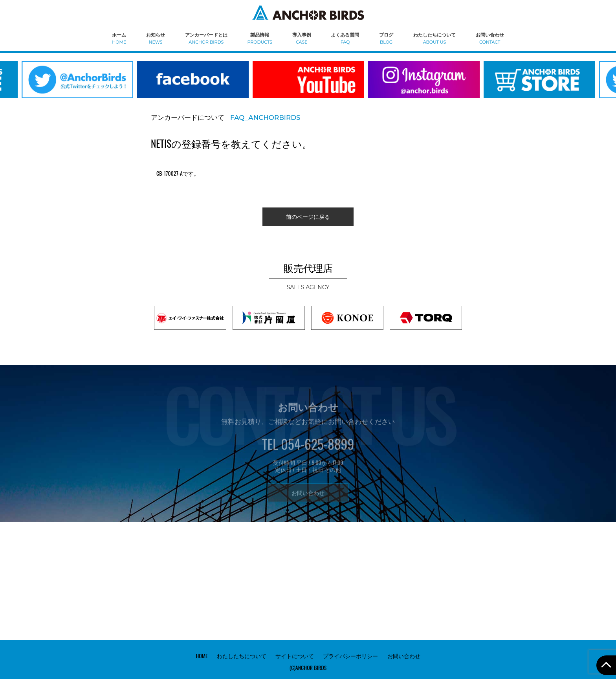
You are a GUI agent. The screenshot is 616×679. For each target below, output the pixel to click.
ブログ (386, 38)
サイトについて (295, 656)
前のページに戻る (308, 216)
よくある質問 (345, 38)
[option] (193, 84)
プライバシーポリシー (350, 656)
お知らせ (156, 38)
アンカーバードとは (206, 38)
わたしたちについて (434, 38)
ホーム (119, 38)
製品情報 (260, 38)
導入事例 (302, 38)
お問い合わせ (490, 38)
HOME (202, 656)
